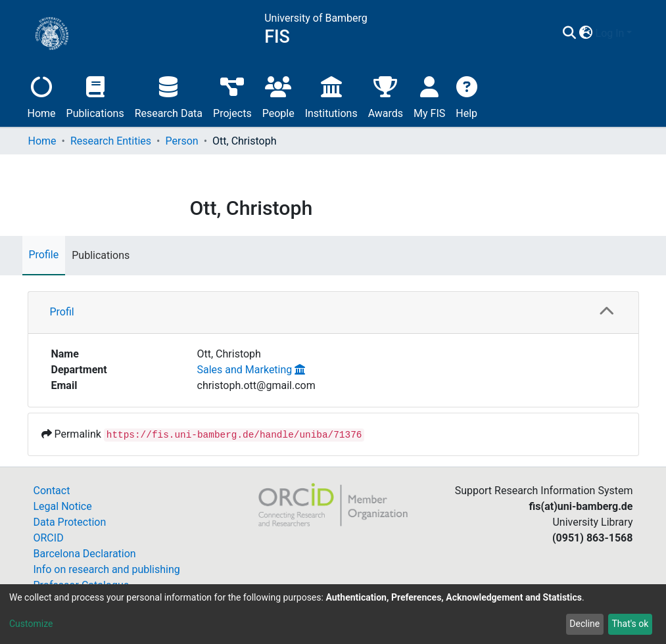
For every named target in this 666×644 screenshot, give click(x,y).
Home (42, 96)
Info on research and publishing (107, 569)
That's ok (630, 624)
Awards (386, 96)
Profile (44, 255)
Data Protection (70, 522)
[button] (586, 34)
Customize (31, 624)
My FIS (429, 96)
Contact (52, 491)
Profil (62, 312)
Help (466, 96)
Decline (584, 624)
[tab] (333, 312)
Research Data (169, 96)
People (278, 96)
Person (182, 141)
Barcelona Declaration (85, 554)
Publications (95, 96)
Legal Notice (63, 506)
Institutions (331, 96)
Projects (232, 96)
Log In (610, 33)
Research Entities (111, 141)
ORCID (49, 538)
